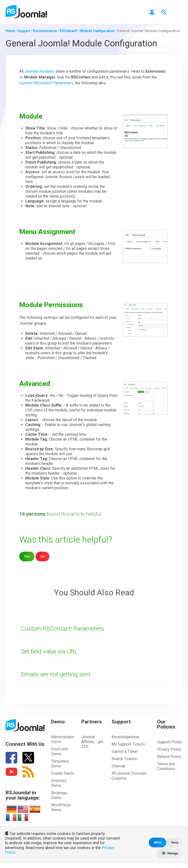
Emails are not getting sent (57, 674)
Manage (170, 853)
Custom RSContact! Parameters (46, 83)
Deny (175, 842)
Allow (157, 842)
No (42, 556)
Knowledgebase (125, 737)
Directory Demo (59, 783)
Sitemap (119, 766)
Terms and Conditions (166, 766)
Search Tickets (124, 759)
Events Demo (63, 773)
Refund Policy (169, 756)
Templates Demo (60, 763)
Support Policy (170, 742)
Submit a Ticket (125, 751)
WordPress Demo (61, 807)
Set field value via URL (51, 651)
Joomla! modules (39, 71)
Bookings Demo (59, 795)
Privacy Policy (169, 749)
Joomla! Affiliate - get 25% (92, 742)
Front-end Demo (59, 751)
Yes (27, 556)
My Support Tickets (128, 744)
